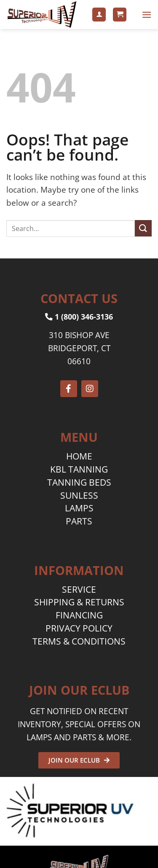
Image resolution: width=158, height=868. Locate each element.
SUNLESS (79, 495)
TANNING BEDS (79, 482)
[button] (120, 15)
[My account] (99, 15)
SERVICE (79, 589)
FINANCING (79, 615)
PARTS (79, 521)
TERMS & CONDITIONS (79, 641)
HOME (79, 456)
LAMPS (79, 508)
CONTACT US (79, 298)
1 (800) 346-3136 (79, 317)
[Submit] (143, 228)
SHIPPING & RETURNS (79, 602)
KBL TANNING (79, 469)
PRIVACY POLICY (79, 628)
